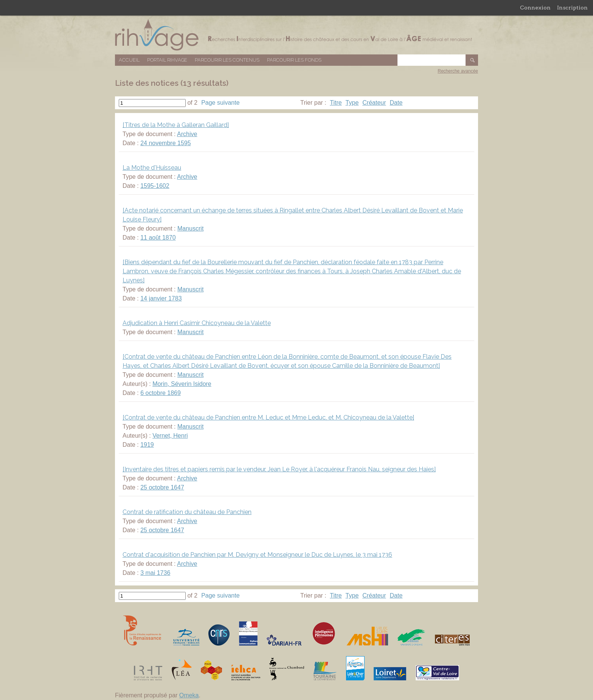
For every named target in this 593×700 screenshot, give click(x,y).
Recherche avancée (458, 71)
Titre (336, 103)
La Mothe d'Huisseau (152, 168)
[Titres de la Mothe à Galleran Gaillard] (176, 125)
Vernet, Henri (170, 436)
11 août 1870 (158, 238)
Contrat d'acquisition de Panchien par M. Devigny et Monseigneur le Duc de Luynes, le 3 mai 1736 (257, 555)
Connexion (535, 8)
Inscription (572, 8)
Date (396, 103)
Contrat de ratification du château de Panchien (187, 512)
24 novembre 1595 (165, 143)
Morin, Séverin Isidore (182, 384)
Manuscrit (190, 228)
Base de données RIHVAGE (296, 35)
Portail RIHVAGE (167, 60)
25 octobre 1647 (162, 487)
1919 (147, 445)
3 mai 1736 (155, 573)
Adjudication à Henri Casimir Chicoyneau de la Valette (197, 323)
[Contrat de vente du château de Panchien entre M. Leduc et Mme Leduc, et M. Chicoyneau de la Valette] (268, 417)
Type (352, 103)
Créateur (374, 103)
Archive (187, 134)
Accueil (129, 60)
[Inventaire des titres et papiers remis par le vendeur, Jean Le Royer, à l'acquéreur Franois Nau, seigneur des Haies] (279, 469)
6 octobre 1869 (161, 393)
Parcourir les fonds (294, 60)
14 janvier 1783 (161, 298)
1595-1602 (155, 186)
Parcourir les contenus (227, 60)
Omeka (189, 695)
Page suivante (220, 103)
